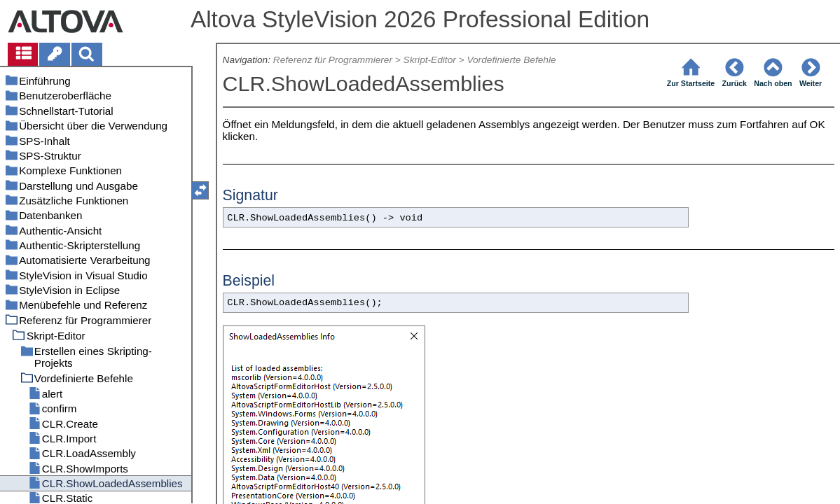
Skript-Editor (430, 60)
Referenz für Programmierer (333, 60)
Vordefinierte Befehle (511, 60)
